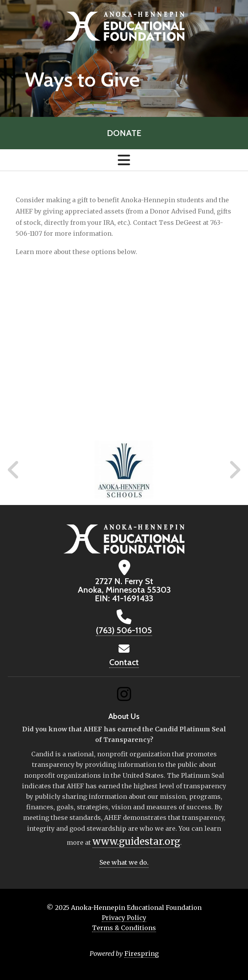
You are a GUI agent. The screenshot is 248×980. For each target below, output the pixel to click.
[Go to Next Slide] (235, 470)
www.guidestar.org (136, 841)
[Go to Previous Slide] (14, 470)
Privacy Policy (124, 918)
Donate (124, 133)
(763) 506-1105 (124, 630)
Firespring (142, 954)
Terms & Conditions (124, 928)
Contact (124, 662)
